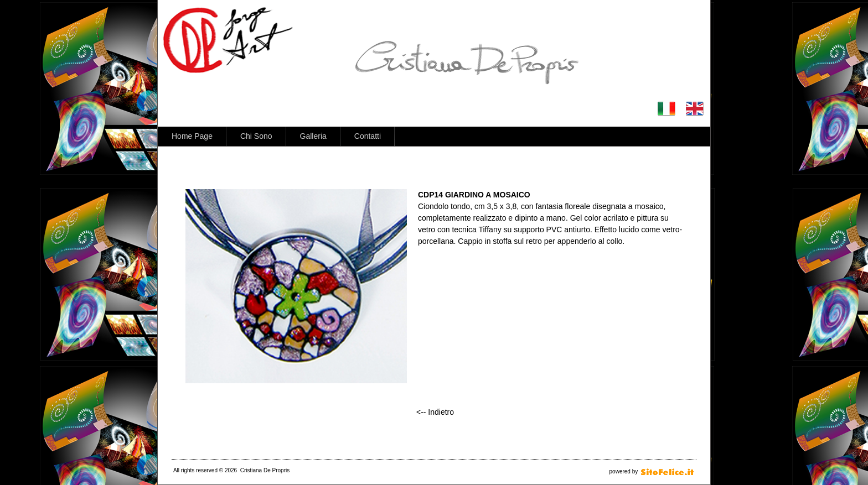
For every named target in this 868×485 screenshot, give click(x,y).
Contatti (368, 136)
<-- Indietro (435, 412)
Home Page (192, 136)
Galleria (313, 136)
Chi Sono (256, 136)
